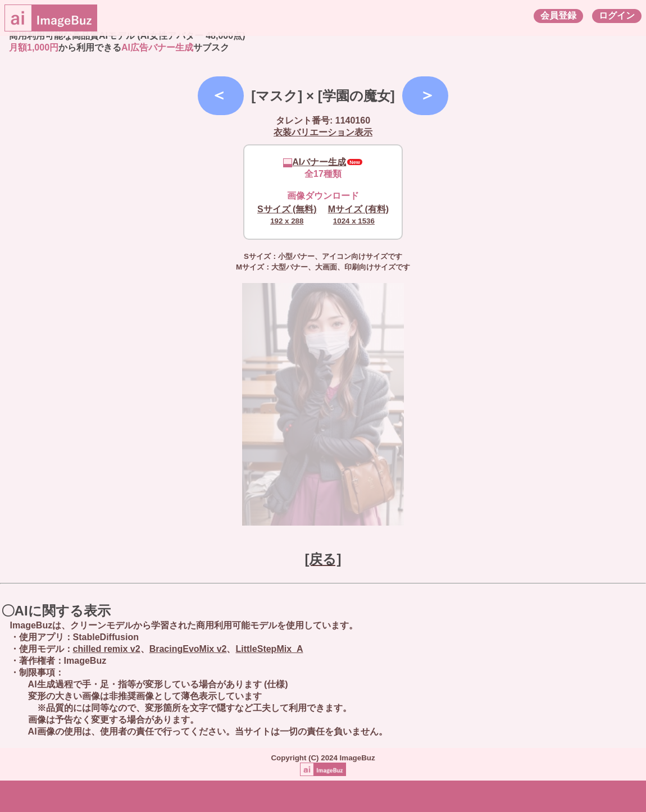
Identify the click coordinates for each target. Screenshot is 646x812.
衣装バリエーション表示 (323, 132)
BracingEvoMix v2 (188, 649)
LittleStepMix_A (269, 649)
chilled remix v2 (107, 649)
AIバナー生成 (315, 162)
